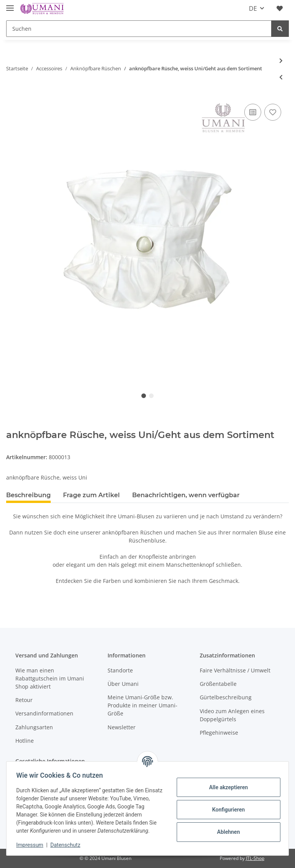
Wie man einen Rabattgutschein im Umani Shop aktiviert (50, 678)
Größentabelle (218, 684)
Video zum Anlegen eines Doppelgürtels (232, 715)
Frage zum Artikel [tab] (91, 495)
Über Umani (123, 684)
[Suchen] (139, 29)
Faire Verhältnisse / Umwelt (235, 670)
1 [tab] (144, 396)
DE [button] (253, 8)
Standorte (120, 670)
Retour (24, 700)
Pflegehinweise (219, 733)
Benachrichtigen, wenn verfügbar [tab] (186, 495)
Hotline (25, 741)
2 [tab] (151, 396)
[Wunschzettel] (280, 8)
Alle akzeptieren (226, 787)
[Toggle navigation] (10, 5)
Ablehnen (226, 832)
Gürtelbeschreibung (226, 697)
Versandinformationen (44, 713)
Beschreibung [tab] (28, 495)
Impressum (32, 845)
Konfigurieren (226, 810)
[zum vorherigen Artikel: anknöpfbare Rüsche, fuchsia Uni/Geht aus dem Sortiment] (281, 77)
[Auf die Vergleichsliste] (253, 112)
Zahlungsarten (34, 727)
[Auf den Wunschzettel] (273, 112)
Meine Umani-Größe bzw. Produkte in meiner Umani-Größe (143, 705)
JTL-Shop (255, 858)
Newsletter (122, 727)
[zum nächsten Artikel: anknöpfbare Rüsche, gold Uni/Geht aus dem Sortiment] (281, 61)
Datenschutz (68, 845)
